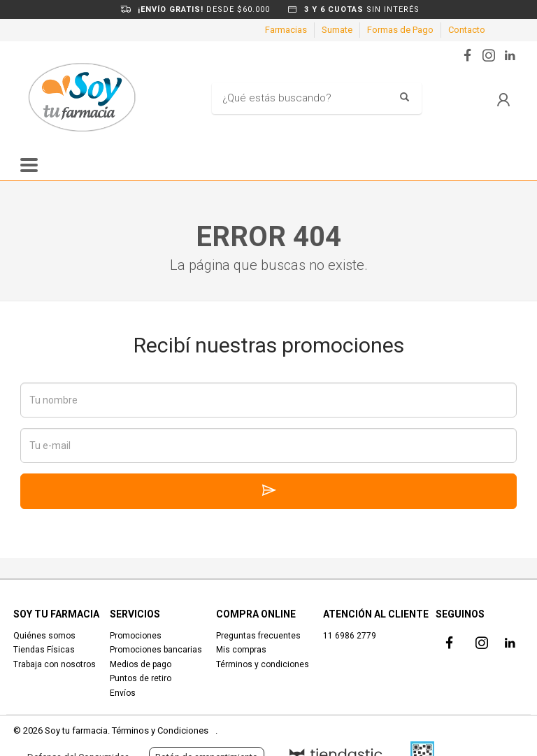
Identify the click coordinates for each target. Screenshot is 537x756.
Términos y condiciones (263, 664)
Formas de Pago (400, 30)
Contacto (467, 30)
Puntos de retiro (141, 678)
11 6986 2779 (350, 636)
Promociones (136, 636)
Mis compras (241, 650)
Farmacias (286, 30)
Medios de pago (141, 664)
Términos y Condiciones (160, 730)
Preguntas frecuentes (258, 636)
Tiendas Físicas (44, 650)
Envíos (123, 693)
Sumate (337, 30)
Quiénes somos (44, 636)
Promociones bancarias (156, 650)
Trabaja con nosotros (55, 664)
